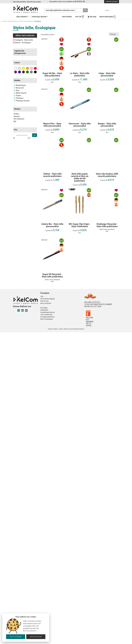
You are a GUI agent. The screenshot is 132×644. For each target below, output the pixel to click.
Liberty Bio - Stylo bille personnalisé (52, 225)
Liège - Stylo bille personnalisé (107, 75)
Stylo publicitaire (13, 21)
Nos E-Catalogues (47, 319)
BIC (15, 121)
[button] (56, 291)
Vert (27, 72)
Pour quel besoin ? (40, 17)
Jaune (23, 68)
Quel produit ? (22, 17)
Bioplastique (20, 85)
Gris (31, 72)
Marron (23, 72)
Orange (27, 68)
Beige (20, 68)
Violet (16, 72)
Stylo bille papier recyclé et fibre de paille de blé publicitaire (80, 177)
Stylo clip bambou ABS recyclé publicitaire (107, 175)
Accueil (4, 21)
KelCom (92, 17)
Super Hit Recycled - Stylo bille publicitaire (52, 276)
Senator (17, 116)
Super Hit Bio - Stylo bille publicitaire (52, 75)
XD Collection (19, 119)
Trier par (114, 34)
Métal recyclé (20, 93)
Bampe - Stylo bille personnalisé (107, 125)
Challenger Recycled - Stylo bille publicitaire (107, 225)
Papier (17, 96)
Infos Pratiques (108, 17)
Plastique (18, 98)
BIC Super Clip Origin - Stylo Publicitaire (80, 225)
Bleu (20, 72)
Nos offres (67, 17)
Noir (35, 72)
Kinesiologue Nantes (48, 312)
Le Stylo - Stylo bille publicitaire (80, 75)
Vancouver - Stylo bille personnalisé (80, 125)
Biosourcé (19, 88)
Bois (16, 90)
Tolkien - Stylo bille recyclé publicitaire (52, 175)
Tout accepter (16, 637)
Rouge (35, 68)
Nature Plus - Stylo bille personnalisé (52, 125)
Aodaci (16, 114)
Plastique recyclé (21, 101)
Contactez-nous (112, 2)
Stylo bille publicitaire (26, 21)
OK (35, 135)
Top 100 (80, 17)
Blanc (16, 68)
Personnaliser (36, 637)
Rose (31, 68)
